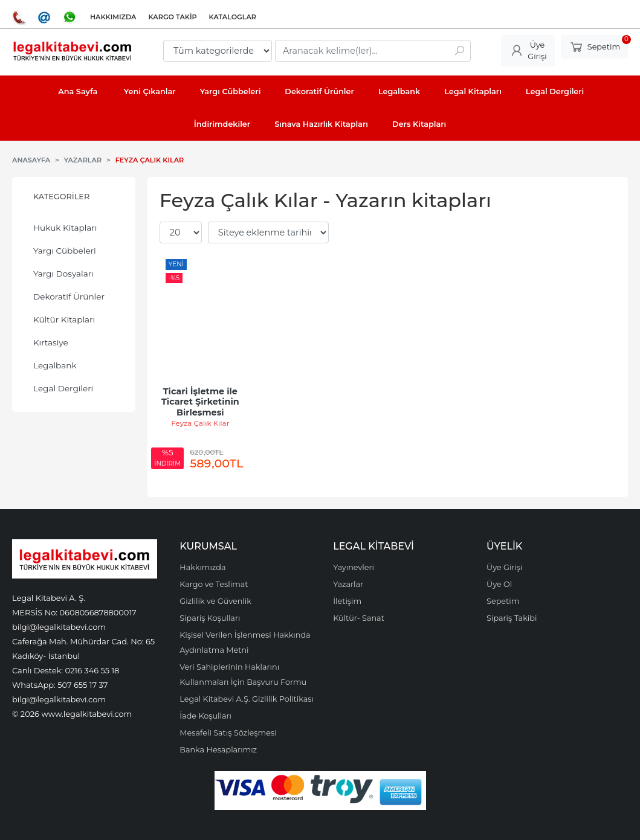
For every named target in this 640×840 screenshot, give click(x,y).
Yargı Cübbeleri (65, 251)
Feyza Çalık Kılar (200, 423)
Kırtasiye (51, 342)
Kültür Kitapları (64, 319)
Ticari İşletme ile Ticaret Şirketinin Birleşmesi (202, 402)
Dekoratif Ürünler (69, 297)
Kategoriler (61, 197)
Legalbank (55, 365)
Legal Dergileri (63, 388)
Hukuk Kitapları (65, 228)
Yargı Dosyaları (63, 274)
